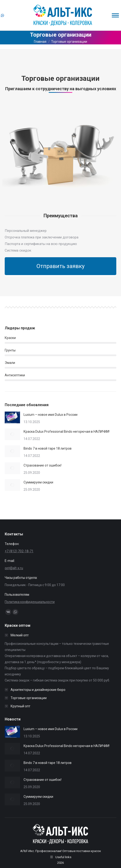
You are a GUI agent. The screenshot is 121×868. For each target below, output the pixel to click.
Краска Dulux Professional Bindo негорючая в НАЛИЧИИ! (67, 432)
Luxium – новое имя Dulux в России (50, 415)
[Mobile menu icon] (115, 15)
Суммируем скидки (38, 482)
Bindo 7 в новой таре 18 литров (48, 448)
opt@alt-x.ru (14, 568)
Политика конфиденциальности (30, 602)
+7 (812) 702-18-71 (19, 551)
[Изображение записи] (12, 417)
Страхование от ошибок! (42, 465)
